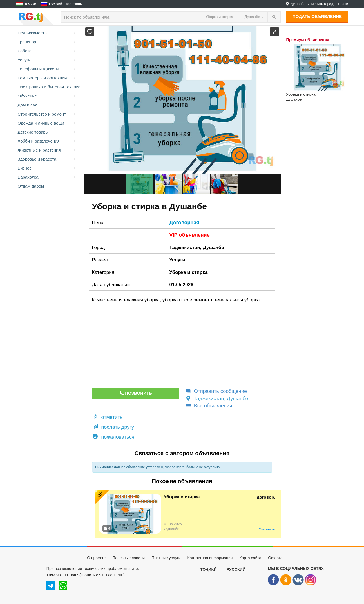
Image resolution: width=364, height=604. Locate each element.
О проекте (96, 558)
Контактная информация (210, 558)
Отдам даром (31, 186)
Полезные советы (129, 558)
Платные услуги (166, 558)
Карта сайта (250, 558)
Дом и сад (47, 105)
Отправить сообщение (216, 391)
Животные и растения (47, 150)
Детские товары (47, 132)
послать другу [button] (113, 427)
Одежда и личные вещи (47, 123)
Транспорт (47, 42)
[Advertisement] (178, 346)
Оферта (275, 558)
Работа (47, 51)
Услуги (47, 60)
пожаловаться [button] (114, 437)
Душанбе (213, 247)
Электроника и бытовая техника (48, 87)
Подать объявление (317, 16)
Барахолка (47, 177)
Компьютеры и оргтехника (47, 78)
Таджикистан (185, 247)
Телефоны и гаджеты (47, 69)
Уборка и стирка (189, 272)
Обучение (47, 96)
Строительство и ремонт (47, 114)
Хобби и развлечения (47, 141)
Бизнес (47, 168)
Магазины (75, 4)
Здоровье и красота (47, 159)
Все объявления (209, 406)
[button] (90, 32)
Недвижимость (47, 33)
